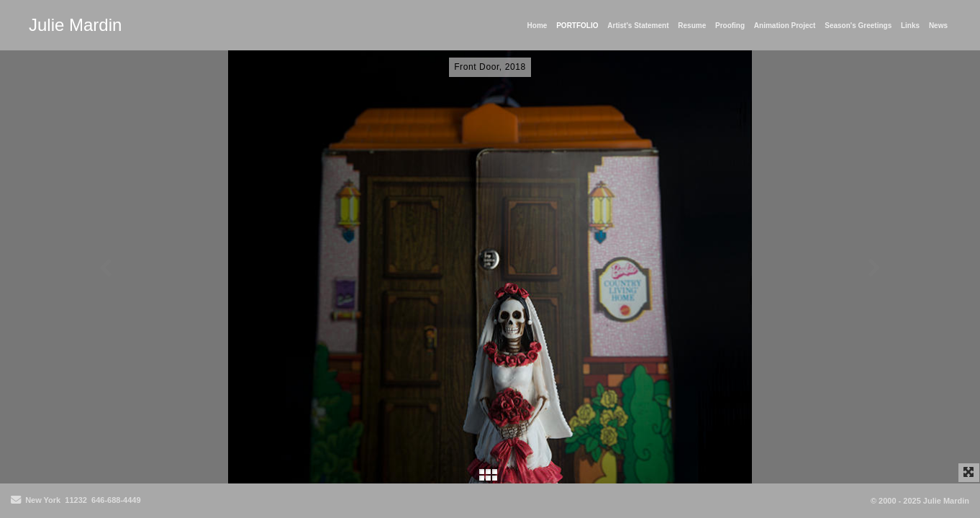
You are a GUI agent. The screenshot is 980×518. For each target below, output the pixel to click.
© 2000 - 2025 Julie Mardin (920, 501)
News (938, 26)
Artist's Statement (638, 26)
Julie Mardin (75, 25)
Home (537, 26)
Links (910, 26)
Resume (692, 26)
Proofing (730, 26)
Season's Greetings (858, 26)
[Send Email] (16, 501)
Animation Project (785, 26)
